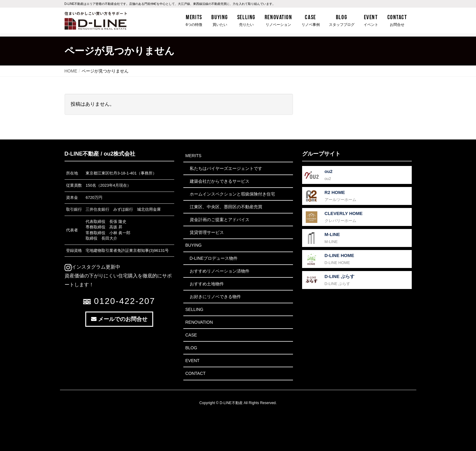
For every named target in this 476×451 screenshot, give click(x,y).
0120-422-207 (119, 301)
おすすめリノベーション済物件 (220, 271)
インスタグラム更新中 (92, 267)
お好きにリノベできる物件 (215, 297)
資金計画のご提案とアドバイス (220, 220)
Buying (194, 245)
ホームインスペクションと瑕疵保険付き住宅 (232, 194)
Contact (196, 373)
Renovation (199, 322)
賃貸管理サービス (207, 232)
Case (191, 335)
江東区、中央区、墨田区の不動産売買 (226, 207)
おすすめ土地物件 (207, 284)
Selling (194, 309)
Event (193, 361)
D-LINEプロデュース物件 (214, 258)
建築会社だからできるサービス (220, 181)
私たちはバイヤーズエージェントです (226, 168)
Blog (191, 348)
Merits (194, 156)
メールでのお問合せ (119, 319)
